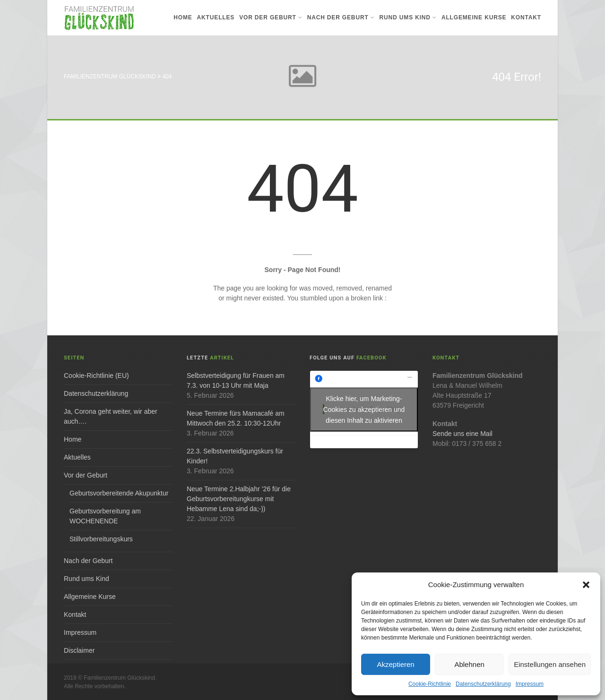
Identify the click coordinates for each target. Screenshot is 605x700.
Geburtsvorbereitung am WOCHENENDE (105, 516)
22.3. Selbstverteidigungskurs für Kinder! (235, 456)
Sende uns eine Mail (462, 434)
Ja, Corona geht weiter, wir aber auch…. (111, 416)
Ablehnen (469, 664)
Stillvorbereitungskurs (101, 539)
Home (183, 17)
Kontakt (526, 17)
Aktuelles (216, 17)
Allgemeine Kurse (474, 17)
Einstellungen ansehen (550, 664)
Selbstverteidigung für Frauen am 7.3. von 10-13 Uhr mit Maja (236, 380)
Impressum (530, 684)
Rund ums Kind (408, 17)
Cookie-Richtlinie (430, 684)
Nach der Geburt (341, 17)
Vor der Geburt (271, 17)
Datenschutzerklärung (483, 684)
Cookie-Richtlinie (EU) (96, 376)
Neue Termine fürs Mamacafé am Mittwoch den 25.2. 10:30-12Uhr (236, 418)
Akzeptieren (395, 664)
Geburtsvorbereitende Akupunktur (119, 493)
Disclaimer (79, 650)
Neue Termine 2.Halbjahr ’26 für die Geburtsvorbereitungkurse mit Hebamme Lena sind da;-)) (239, 499)
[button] (586, 585)
